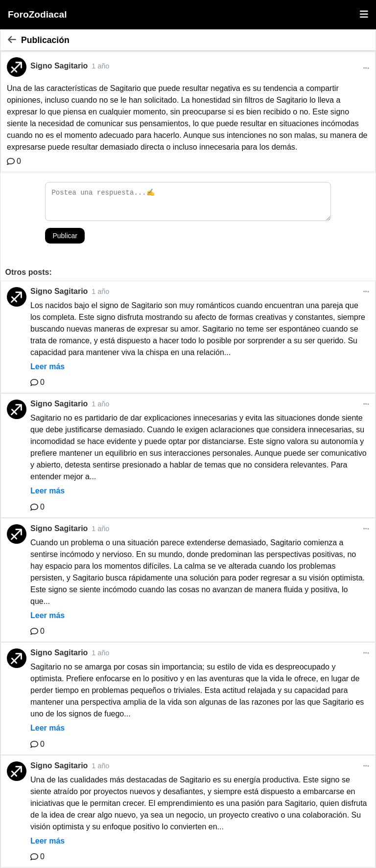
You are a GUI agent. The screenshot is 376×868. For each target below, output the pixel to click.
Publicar (65, 236)
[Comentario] (14, 161)
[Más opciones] (366, 68)
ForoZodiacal (37, 14)
